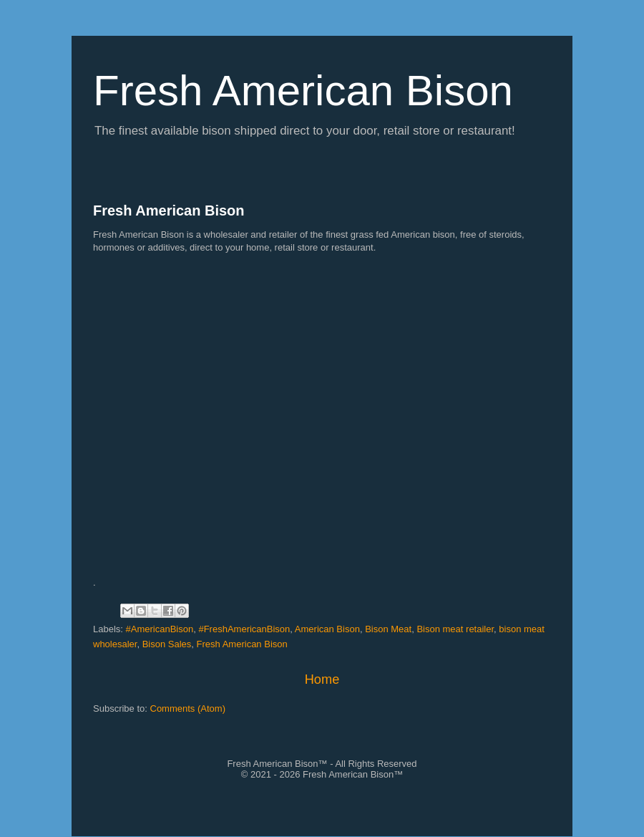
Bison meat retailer (455, 629)
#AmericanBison (160, 629)
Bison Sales (167, 644)
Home (322, 679)
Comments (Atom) (188, 708)
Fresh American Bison (169, 211)
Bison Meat (388, 629)
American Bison (327, 629)
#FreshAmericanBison (244, 629)
